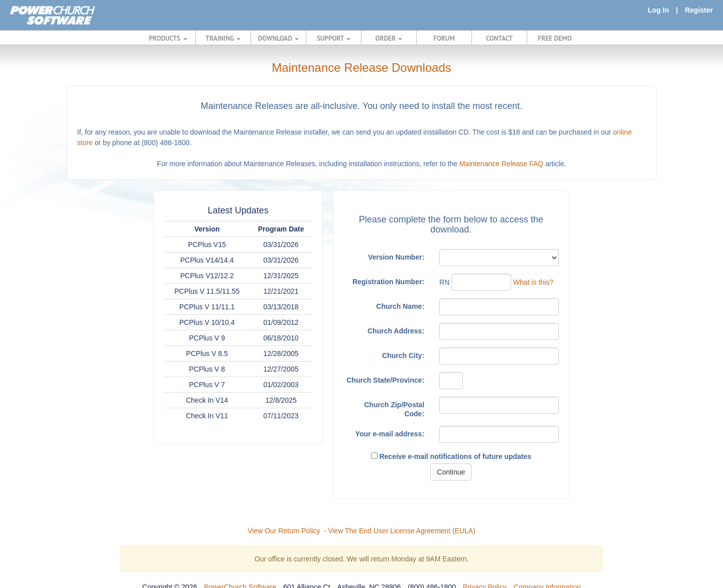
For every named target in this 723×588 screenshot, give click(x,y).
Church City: (403, 356)
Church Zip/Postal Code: (394, 409)
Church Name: (400, 306)
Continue (451, 472)
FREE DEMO (555, 38)
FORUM (444, 38)
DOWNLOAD (278, 38)
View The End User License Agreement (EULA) (402, 531)
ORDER (389, 38)
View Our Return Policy (284, 531)
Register (699, 10)
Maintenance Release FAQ (501, 164)
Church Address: (396, 331)
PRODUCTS (168, 38)
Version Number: (396, 257)
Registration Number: (388, 282)
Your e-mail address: (390, 434)
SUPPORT (334, 38)
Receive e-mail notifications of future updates (451, 456)
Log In (658, 10)
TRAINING (223, 38)
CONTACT (499, 38)
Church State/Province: (385, 380)
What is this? (533, 282)
